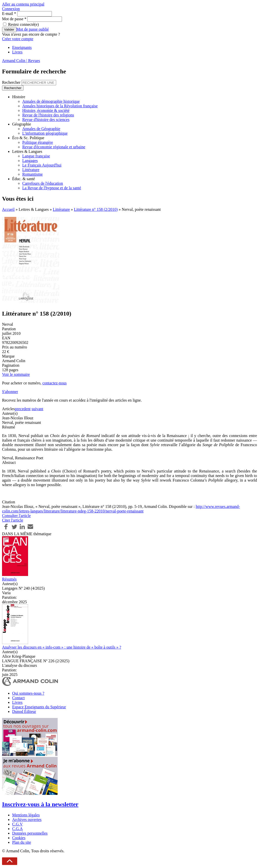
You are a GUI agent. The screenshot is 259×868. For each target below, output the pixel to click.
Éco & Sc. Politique (28, 138)
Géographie (22, 124)
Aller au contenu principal (23, 4)
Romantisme (33, 174)
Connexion (11, 9)
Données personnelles (30, 833)
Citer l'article (13, 520)
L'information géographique (45, 133)
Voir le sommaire (16, 374)
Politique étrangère (38, 142)
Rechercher (12, 82)
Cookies (19, 838)
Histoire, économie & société (46, 110)
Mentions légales (26, 815)
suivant (37, 409)
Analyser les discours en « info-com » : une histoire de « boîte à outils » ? (62, 647)
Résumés (9, 579)
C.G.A (17, 829)
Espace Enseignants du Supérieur (39, 707)
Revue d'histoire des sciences (46, 120)
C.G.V (17, 824)
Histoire (19, 97)
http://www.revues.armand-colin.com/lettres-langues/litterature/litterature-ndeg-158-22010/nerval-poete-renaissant (121, 509)
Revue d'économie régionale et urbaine (54, 147)
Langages (30, 161)
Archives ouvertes (27, 820)
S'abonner (10, 392)
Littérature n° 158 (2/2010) (96, 209)
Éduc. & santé (24, 179)
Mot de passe (14, 19)
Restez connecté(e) (23, 24)
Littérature (31, 170)
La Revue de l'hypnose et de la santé (52, 188)
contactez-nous (54, 383)
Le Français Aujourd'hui (42, 165)
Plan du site (22, 842)
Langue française (36, 156)
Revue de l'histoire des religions (48, 115)
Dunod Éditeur (24, 711)
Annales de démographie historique (51, 101)
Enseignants (22, 47)
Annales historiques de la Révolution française (60, 106)
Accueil (8, 209)
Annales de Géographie (41, 129)
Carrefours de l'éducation (43, 183)
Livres (17, 52)
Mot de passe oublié (33, 29)
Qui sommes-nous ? (28, 693)
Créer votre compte (18, 39)
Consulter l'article (16, 516)
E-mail (9, 14)
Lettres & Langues (27, 151)
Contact (18, 698)
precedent (23, 409)
